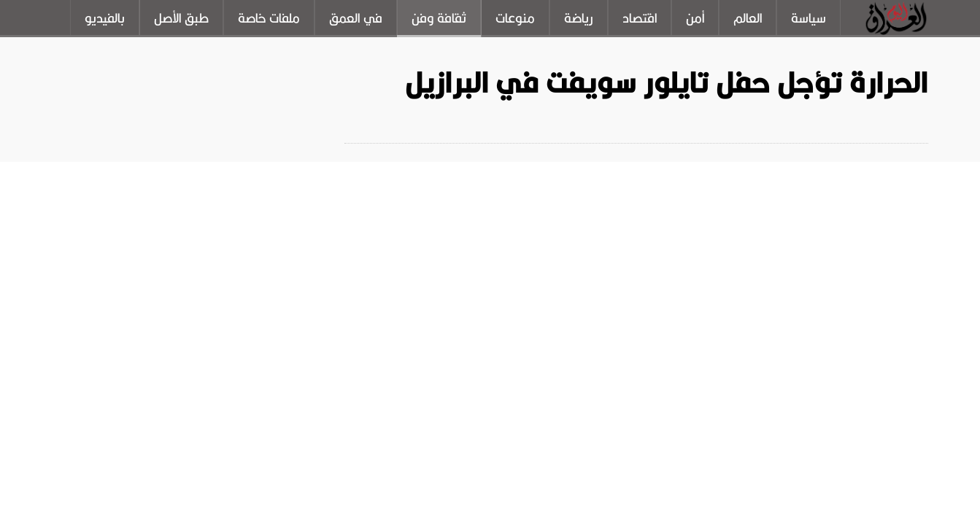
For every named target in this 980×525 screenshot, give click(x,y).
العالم (748, 18)
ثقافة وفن (439, 18)
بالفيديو (105, 18)
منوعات (515, 18)
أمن (695, 18)
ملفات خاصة (269, 18)
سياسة (809, 18)
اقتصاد (640, 18)
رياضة (579, 18)
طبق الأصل (181, 18)
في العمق (356, 18)
